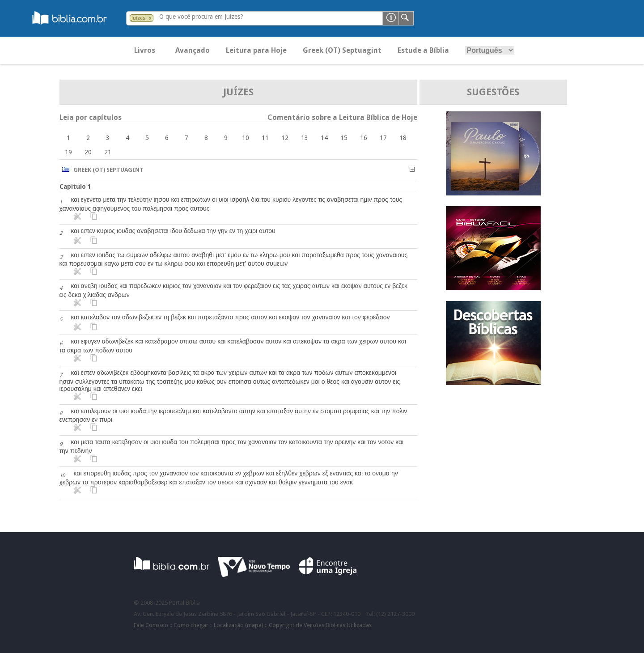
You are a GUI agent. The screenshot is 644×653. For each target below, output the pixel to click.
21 (108, 152)
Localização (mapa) (239, 625)
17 (383, 138)
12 (285, 138)
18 (403, 138)
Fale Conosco (151, 625)
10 (246, 138)
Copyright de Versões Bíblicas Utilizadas (320, 625)
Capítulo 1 (75, 187)
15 (344, 138)
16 (364, 138)
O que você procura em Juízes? (201, 17)
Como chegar (191, 625)
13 (305, 138)
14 (324, 138)
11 (265, 138)
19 (68, 152)
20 (88, 152)
